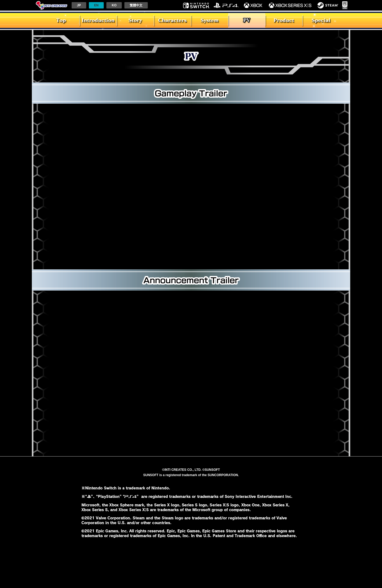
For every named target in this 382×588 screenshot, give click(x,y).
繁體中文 (136, 5)
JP (79, 5)
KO (114, 5)
